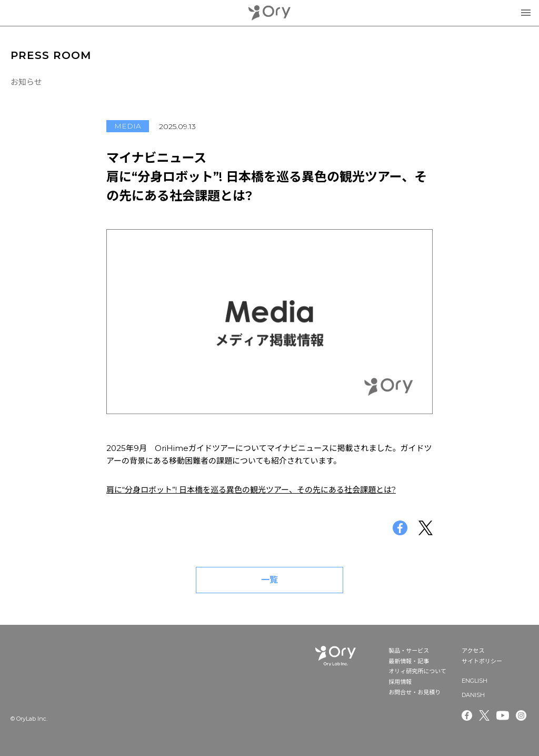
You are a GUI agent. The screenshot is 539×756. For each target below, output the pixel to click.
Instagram (522, 715)
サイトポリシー (482, 661)
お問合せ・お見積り (415, 692)
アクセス (473, 651)
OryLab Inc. (269, 13)
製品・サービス (409, 651)
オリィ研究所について (417, 671)
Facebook (467, 715)
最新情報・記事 (409, 661)
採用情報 (400, 682)
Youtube (503, 715)
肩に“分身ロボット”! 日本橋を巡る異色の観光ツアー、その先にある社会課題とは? (251, 490)
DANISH (473, 695)
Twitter (484, 715)
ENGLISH (475, 681)
